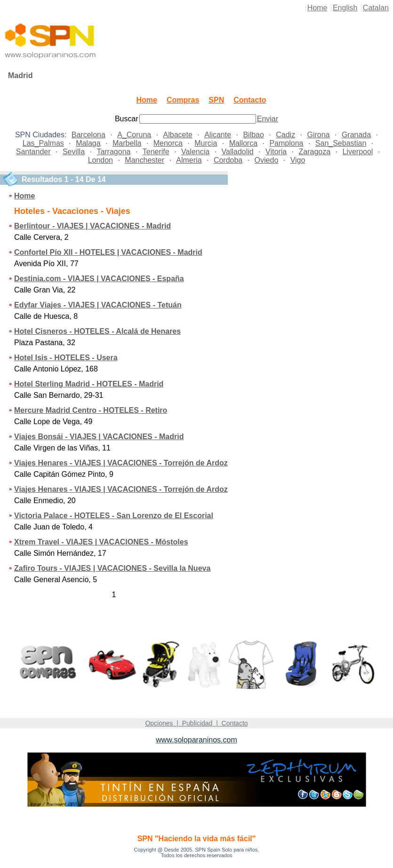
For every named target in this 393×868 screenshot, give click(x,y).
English (345, 8)
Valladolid (238, 152)
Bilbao (253, 135)
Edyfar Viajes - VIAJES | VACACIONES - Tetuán (98, 305)
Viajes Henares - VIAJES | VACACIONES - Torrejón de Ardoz (121, 463)
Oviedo (267, 160)
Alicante (218, 135)
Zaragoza (315, 152)
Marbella (127, 143)
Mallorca (243, 143)
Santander (33, 152)
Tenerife (156, 152)
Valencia (195, 152)
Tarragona (113, 152)
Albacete (178, 135)
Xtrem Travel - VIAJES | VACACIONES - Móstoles (101, 542)
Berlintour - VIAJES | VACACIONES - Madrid (92, 226)
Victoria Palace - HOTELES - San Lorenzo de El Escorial (114, 516)
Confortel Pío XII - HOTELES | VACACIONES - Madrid (108, 252)
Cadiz (285, 135)
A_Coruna (134, 135)
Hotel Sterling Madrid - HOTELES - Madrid (89, 384)
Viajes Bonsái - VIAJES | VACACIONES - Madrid (99, 437)
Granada (356, 135)
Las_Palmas (43, 143)
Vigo (298, 160)
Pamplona (286, 143)
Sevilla (74, 152)
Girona (319, 135)
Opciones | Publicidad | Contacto (196, 723)
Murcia (206, 143)
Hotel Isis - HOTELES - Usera (66, 358)
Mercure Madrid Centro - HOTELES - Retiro (91, 410)
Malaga (88, 143)
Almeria (189, 160)
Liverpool (357, 152)
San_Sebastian (341, 143)
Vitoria (276, 152)
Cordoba (228, 160)
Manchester (144, 160)
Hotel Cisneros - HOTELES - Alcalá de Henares (97, 331)
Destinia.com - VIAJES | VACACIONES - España (99, 279)
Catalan (376, 8)
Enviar (268, 119)
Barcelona (88, 135)
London (100, 160)
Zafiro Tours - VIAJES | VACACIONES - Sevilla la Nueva (112, 568)
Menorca (168, 143)
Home (317, 8)
